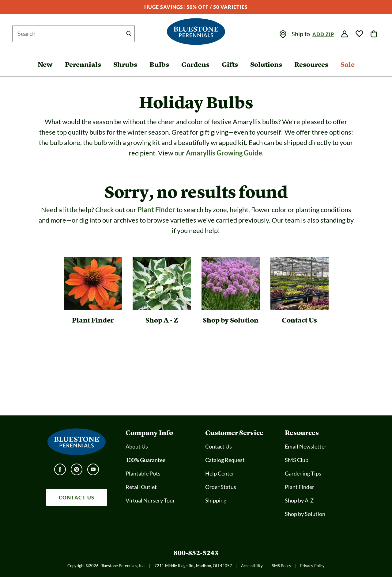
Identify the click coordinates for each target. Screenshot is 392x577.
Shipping (216, 500)
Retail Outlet (141, 487)
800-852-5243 (196, 553)
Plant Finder (156, 210)
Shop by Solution (305, 514)
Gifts (230, 65)
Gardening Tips (303, 473)
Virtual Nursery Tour (150, 500)
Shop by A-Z (299, 500)
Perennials (83, 65)
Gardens (195, 65)
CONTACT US (77, 497)
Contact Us (219, 446)
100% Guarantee (145, 460)
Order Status (221, 487)
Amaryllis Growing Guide (224, 153)
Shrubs (125, 65)
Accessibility (252, 566)
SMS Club (297, 460)
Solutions (266, 65)
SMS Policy (282, 566)
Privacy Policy (312, 566)
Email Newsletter (306, 446)
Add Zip (323, 34)
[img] (283, 34)
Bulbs (159, 65)
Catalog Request (225, 460)
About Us (137, 446)
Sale (348, 65)
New (45, 65)
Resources (311, 65)
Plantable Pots (143, 473)
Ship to (301, 34)
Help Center (220, 473)
